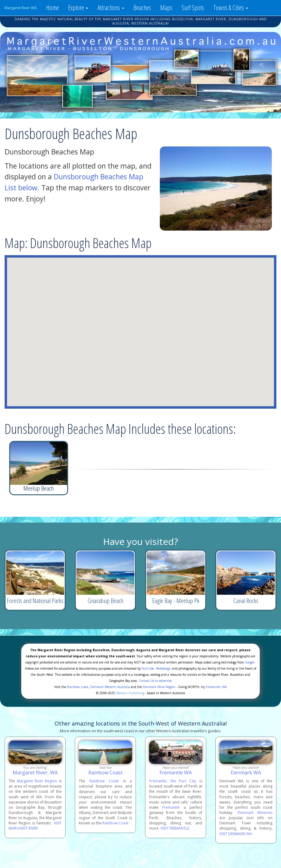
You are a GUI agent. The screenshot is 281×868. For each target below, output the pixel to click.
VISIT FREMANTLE (175, 828)
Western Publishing (130, 693)
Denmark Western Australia (110, 687)
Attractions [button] (111, 8)
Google (250, 662)
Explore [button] (78, 8)
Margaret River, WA (35, 773)
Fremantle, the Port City (172, 781)
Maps (166, 8)
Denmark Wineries (255, 813)
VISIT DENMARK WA (236, 834)
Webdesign (164, 668)
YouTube (148, 668)
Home (52, 8)
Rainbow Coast (78, 687)
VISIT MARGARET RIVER (35, 826)
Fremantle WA (176, 773)
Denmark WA (246, 773)
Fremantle (171, 807)
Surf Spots (193, 8)
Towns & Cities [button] (231, 8)
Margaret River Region (37, 781)
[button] (131, 304)
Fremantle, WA (216, 687)
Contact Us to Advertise (155, 681)
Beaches (142, 8)
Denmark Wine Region (159, 687)
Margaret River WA (21, 8)
